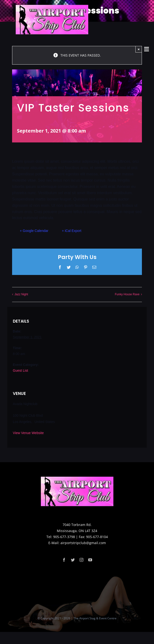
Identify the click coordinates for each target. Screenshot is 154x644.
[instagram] (81, 560)
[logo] (52, 6)
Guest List (20, 370)
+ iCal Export (72, 231)
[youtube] (90, 560)
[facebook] (64, 560)
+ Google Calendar (34, 231)
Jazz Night (21, 294)
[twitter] (73, 560)
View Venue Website (28, 433)
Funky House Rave (127, 294)
